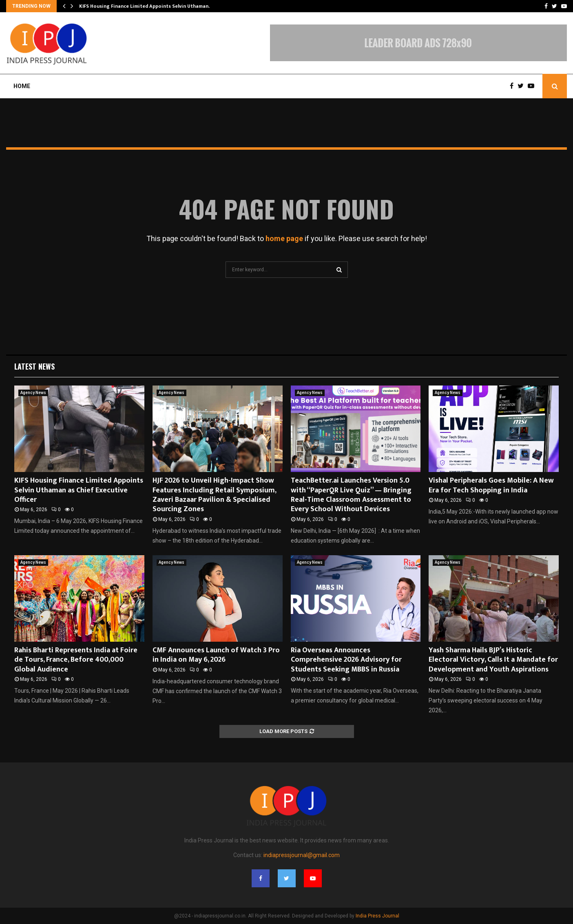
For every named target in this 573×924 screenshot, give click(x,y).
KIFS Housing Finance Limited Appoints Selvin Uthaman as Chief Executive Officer (79, 490)
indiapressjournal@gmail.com (302, 855)
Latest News (34, 366)
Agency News (33, 393)
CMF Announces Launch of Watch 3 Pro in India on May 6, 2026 (216, 655)
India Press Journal (377, 916)
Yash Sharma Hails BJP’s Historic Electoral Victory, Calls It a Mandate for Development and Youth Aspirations (493, 660)
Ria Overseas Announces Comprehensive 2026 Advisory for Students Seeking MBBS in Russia (346, 660)
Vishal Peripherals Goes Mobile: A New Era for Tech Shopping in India (491, 485)
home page (284, 238)
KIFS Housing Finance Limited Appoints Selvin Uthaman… (146, 6)
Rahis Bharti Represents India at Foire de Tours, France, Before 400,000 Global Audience (76, 660)
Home (22, 86)
